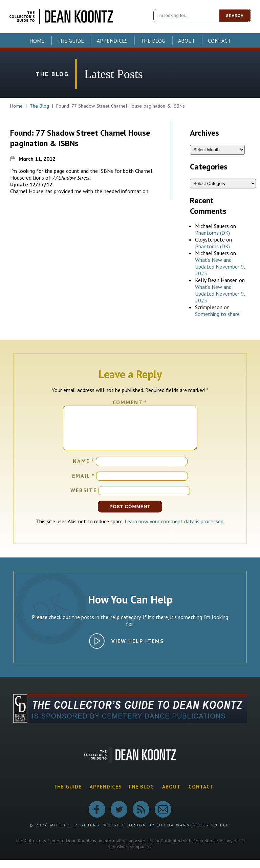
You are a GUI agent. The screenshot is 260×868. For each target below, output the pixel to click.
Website (84, 498)
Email (83, 484)
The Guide (71, 41)
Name (84, 469)
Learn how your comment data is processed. (175, 529)
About (187, 41)
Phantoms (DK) (212, 233)
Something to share (217, 314)
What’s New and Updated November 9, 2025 (220, 267)
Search (235, 16)
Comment (130, 402)
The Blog (153, 41)
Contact (219, 41)
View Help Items (138, 649)
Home (37, 41)
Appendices (112, 41)
